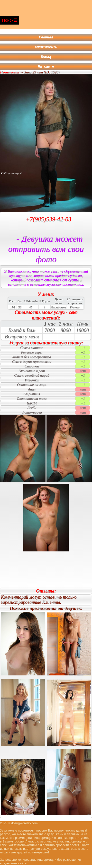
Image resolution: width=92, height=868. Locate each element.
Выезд (46, 59)
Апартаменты (46, 48)
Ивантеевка (9, 75)
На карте (46, 69)
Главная (46, 38)
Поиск (8, 20)
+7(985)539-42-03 (48, 222)
